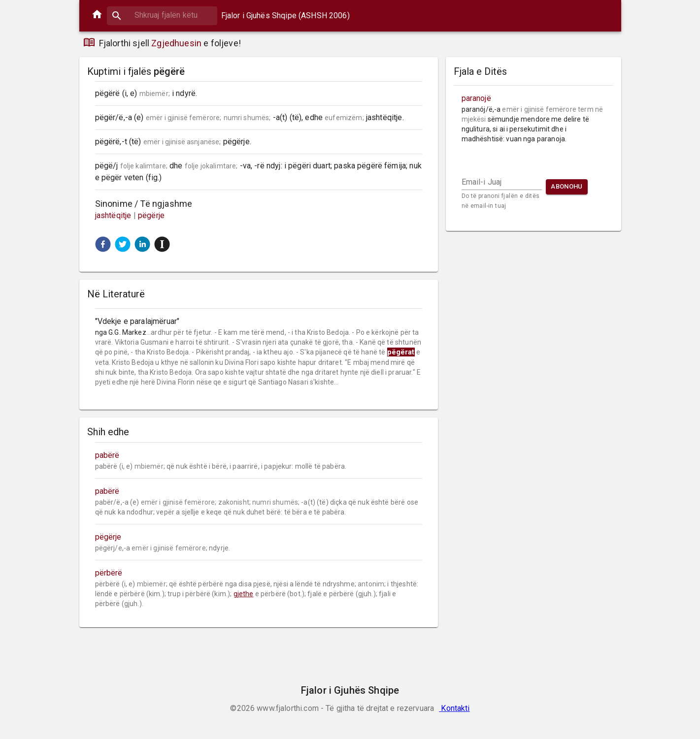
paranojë (476, 98)
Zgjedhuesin (176, 43)
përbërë (109, 573)
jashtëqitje (114, 215)
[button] (103, 244)
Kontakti (454, 708)
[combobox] (162, 15)
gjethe (244, 594)
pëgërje (151, 215)
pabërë (107, 455)
